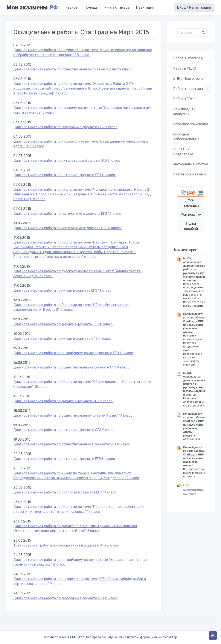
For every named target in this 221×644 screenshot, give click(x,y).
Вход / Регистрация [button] (194, 7)
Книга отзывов (117, 7)
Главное (71, 7)
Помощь (91, 7)
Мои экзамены (32, 8)
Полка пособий (191, 226)
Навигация (145, 7)
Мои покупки (191, 214)
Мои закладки (191, 203)
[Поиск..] (187, 32)
